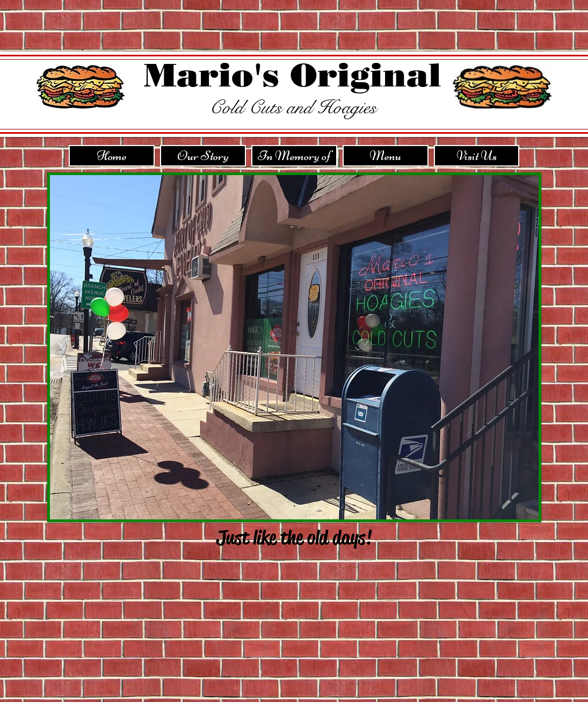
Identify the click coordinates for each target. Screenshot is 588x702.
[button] (294, 347)
